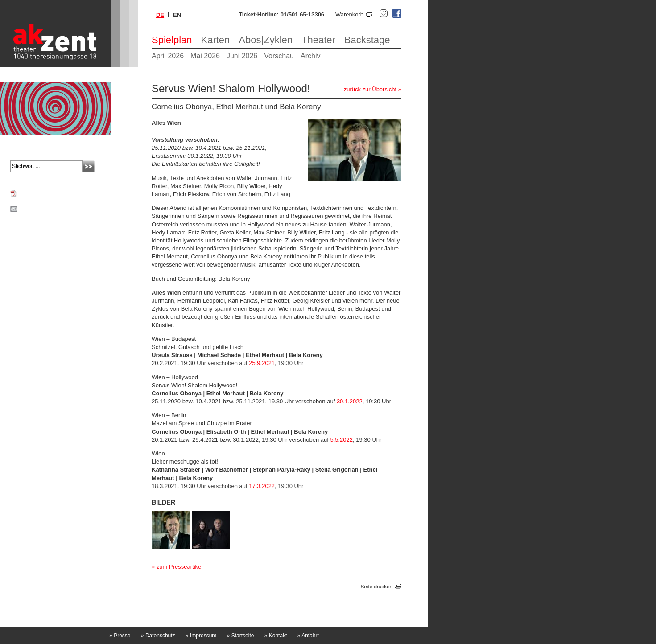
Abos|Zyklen (266, 40)
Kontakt (276, 636)
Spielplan (172, 40)
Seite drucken (377, 587)
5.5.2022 (341, 440)
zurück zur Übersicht (370, 89)
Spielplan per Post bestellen (55, 209)
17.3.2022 (262, 486)
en (177, 15)
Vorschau (279, 56)
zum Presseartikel (179, 567)
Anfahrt (308, 636)
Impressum (201, 636)
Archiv (310, 56)
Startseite (241, 636)
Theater (318, 40)
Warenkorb (349, 14)
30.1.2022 (350, 401)
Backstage (367, 40)
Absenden (89, 166)
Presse (120, 636)
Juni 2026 (242, 56)
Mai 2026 (205, 56)
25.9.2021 (262, 363)
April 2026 (168, 56)
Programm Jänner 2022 (49, 193)
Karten (216, 40)
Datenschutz (158, 636)
